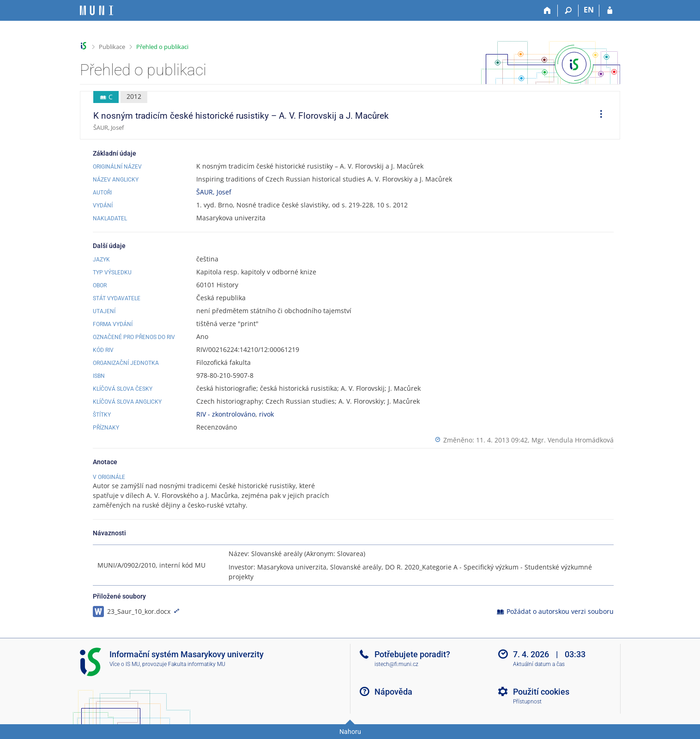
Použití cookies (541, 692)
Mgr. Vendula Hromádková (573, 440)
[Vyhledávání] (568, 11)
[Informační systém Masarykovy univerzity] (97, 10)
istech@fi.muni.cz (396, 664)
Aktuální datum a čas (539, 664)
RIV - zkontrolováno (226, 414)
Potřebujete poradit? (412, 654)
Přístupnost (527, 702)
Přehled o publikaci (162, 47)
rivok (266, 414)
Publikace (112, 47)
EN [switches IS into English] (589, 10)
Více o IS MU (125, 664)
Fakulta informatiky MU (197, 664)
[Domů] (547, 11)
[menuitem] (598, 115)
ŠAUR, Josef (214, 192)
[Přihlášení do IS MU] (610, 11)
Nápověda (393, 692)
